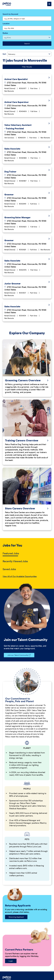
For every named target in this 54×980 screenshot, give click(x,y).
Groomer (9, 195)
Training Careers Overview (22, 440)
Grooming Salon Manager (17, 217)
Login (11, 961)
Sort (4, 54)
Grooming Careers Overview (23, 380)
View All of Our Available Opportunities (20, 576)
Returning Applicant (16, 917)
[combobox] (27, 28)
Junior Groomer (12, 284)
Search (27, 44)
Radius (5, 33)
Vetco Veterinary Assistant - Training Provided (18, 127)
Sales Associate (12, 149)
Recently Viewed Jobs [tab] (15, 561)
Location (6, 23)
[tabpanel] (27, 576)
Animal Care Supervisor (17, 102)
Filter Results (27, 67)
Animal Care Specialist (16, 79)
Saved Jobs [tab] (9, 569)
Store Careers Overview (20, 508)
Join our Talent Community (16, 655)
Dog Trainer (10, 172)
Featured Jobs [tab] (11, 553)
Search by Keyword (10, 14)
